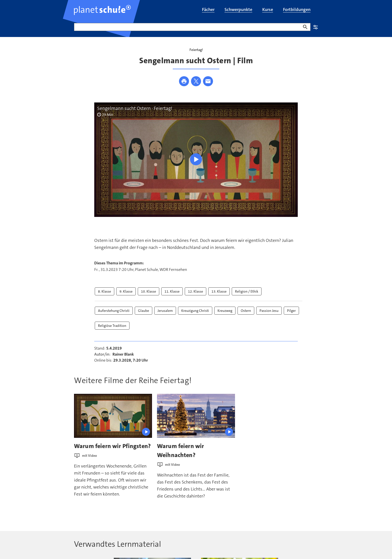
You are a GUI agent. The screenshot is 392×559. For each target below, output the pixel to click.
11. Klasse (172, 291)
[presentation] (113, 416)
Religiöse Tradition (112, 326)
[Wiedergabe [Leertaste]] (196, 159)
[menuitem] (208, 10)
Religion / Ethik (247, 291)
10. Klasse (148, 291)
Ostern (246, 311)
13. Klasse (219, 291)
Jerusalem (165, 311)
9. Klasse (126, 291)
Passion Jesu (269, 311)
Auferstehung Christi (114, 311)
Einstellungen (315, 27)
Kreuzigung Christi (195, 311)
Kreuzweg (225, 311)
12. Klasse (195, 291)
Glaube (143, 311)
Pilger (291, 311)
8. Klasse (104, 291)
